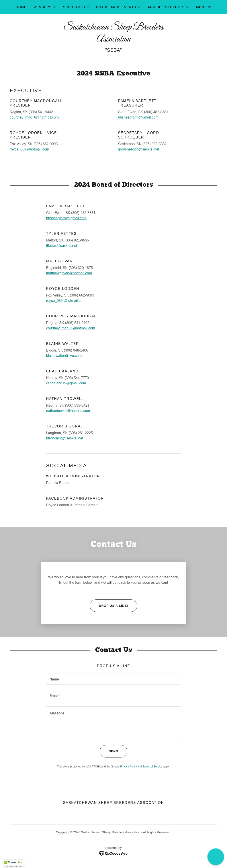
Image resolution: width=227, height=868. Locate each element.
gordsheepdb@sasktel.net (139, 149)
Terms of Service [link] (152, 751)
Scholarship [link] (76, 7)
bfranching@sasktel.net (65, 438)
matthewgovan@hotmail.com (69, 273)
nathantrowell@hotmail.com (68, 411)
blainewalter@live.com (64, 356)
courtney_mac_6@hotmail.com (34, 117)
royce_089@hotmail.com (29, 149)
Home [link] (21, 7)
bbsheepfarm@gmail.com (138, 117)
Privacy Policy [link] (128, 751)
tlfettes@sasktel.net (62, 246)
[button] (45, 7)
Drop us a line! (109, 590)
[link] (113, 40)
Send (109, 735)
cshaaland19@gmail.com (66, 383)
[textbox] (113, 663)
